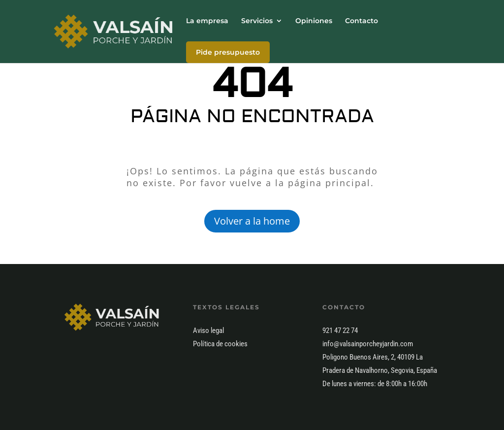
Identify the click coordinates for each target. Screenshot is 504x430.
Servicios (257, 21)
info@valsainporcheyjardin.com (368, 344)
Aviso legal (208, 331)
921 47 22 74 (340, 331)
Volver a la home (252, 221)
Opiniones (314, 21)
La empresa (207, 21)
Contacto (362, 21)
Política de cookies (220, 344)
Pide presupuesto (228, 52)
